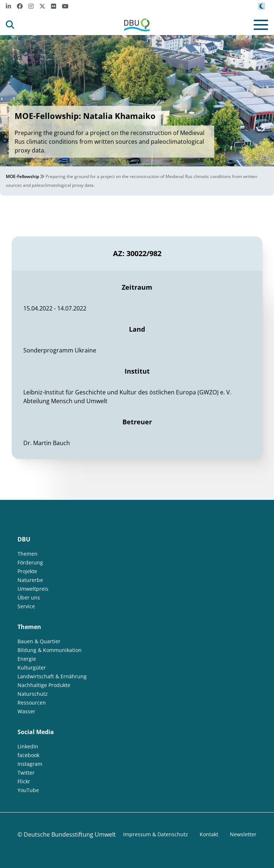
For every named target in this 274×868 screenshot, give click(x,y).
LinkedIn (28, 746)
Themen (28, 554)
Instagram (30, 764)
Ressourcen (32, 703)
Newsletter (243, 834)
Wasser (26, 711)
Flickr (24, 781)
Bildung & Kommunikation (50, 650)
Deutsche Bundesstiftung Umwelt (70, 834)
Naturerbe (30, 580)
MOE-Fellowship (22, 176)
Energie (27, 659)
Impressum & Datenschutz (156, 834)
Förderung (30, 562)
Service (26, 606)
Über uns (29, 597)
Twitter (26, 773)
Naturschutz (33, 694)
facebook (28, 755)
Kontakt (209, 834)
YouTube (28, 790)
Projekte (27, 571)
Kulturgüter (32, 668)
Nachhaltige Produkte (44, 685)
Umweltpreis (33, 589)
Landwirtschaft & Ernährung (52, 676)
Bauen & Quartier (39, 641)
